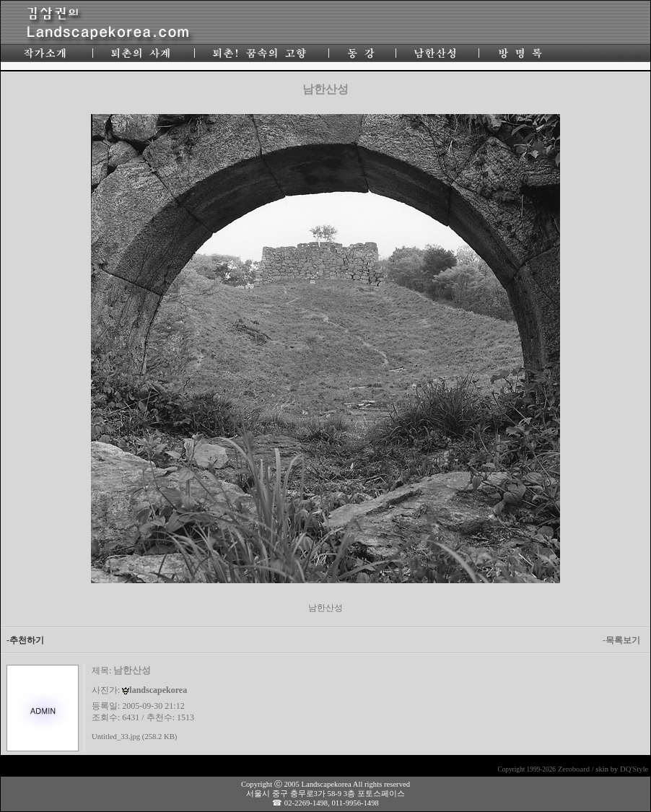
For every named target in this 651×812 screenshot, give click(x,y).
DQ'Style (634, 769)
